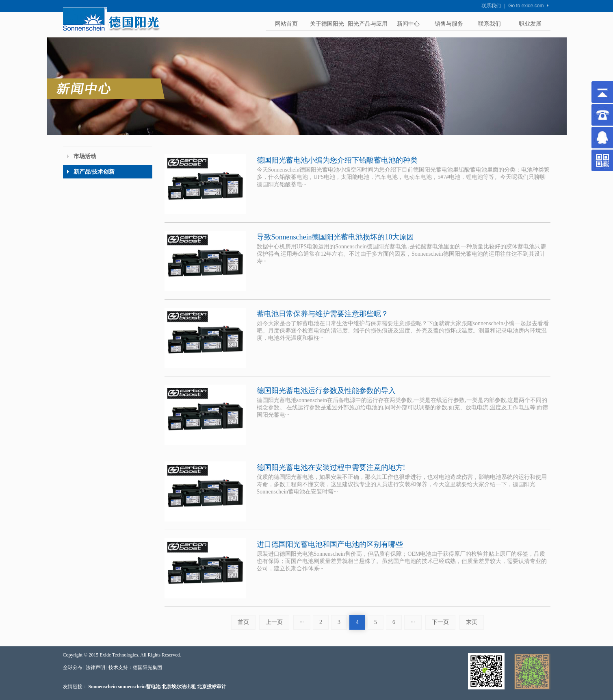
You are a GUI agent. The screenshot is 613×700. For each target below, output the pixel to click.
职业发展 (530, 24)
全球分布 (73, 667)
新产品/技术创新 (94, 172)
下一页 (440, 622)
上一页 (274, 622)
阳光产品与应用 (368, 24)
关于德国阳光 (327, 24)
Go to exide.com (526, 6)
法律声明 (95, 667)
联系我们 (491, 6)
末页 (472, 622)
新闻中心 (408, 24)
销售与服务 (449, 24)
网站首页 (286, 24)
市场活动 (85, 156)
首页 (243, 622)
